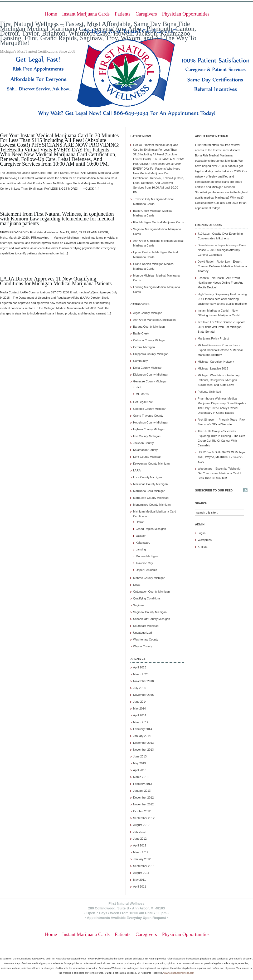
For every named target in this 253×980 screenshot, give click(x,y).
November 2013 (143, 750)
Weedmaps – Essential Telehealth (219, 469)
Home (51, 14)
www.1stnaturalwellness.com (179, 973)
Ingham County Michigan (149, 429)
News (137, 585)
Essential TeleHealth (211, 278)
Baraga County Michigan (149, 327)
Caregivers (146, 14)
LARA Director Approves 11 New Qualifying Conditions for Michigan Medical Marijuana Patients (56, 281)
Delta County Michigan (148, 368)
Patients (123, 14)
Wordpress (205, 540)
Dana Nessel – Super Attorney (217, 245)
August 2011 (141, 873)
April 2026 (140, 667)
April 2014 (140, 715)
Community (140, 361)
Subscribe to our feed (214, 490)
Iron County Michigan (147, 436)
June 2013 (140, 756)
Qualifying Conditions (147, 598)
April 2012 (140, 845)
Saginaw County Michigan (150, 612)
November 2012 (143, 804)
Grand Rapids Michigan (151, 529)
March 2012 (141, 852)
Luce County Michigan (147, 477)
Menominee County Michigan (152, 505)
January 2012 (142, 859)
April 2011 (140, 887)
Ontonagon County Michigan (151, 592)
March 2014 (141, 722)
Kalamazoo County (145, 450)
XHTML (203, 547)
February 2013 (143, 784)
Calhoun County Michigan (150, 340)
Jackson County (143, 443)
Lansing (141, 549)
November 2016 (143, 695)
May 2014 (139, 708)
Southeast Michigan (146, 626)
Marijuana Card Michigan (149, 491)
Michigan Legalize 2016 (213, 368)
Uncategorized (142, 633)
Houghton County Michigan (151, 422)
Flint (138, 387)
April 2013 (140, 770)
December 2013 (143, 743)
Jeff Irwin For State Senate (215, 322)
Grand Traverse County (148, 416)
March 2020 (141, 674)
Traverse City (144, 563)
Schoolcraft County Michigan (152, 619)
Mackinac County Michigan (150, 484)
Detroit (140, 522)
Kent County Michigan (147, 457)
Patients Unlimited (209, 392)
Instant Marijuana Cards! (213, 311)
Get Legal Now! (143, 402)
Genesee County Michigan (150, 381)
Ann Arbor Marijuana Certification (154, 320)
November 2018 (143, 681)
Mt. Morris (142, 394)
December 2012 (143, 797)
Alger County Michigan (148, 313)
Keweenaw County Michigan (151, 464)
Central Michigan (144, 347)
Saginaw (139, 605)
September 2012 (144, 818)
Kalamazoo (143, 543)
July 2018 (139, 688)
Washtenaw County (146, 639)
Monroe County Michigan (149, 578)
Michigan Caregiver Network (216, 362)
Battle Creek (141, 333)
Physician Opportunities (186, 14)
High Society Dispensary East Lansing (222, 294)
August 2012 (141, 825)
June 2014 (140, 702)
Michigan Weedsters (211, 375)
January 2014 (142, 736)
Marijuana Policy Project (213, 338)
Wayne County (143, 646)
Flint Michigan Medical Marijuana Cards (159, 222)
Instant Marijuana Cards (86, 14)
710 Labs (204, 234)
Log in (202, 533)
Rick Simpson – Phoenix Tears (217, 420)
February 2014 (143, 729)
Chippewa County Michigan (151, 354)
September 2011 (144, 866)
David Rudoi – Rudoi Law (214, 262)
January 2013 (142, 791)
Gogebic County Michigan (150, 409)
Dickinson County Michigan (151, 375)
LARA (137, 470)
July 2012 (139, 832)
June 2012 (140, 839)
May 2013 (139, 763)
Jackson (141, 536)
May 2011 (139, 880)
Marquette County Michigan (151, 498)
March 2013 (141, 777)
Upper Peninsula (146, 570)
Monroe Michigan (147, 556)
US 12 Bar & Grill (209, 452)
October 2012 (142, 811)
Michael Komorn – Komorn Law (218, 345)
